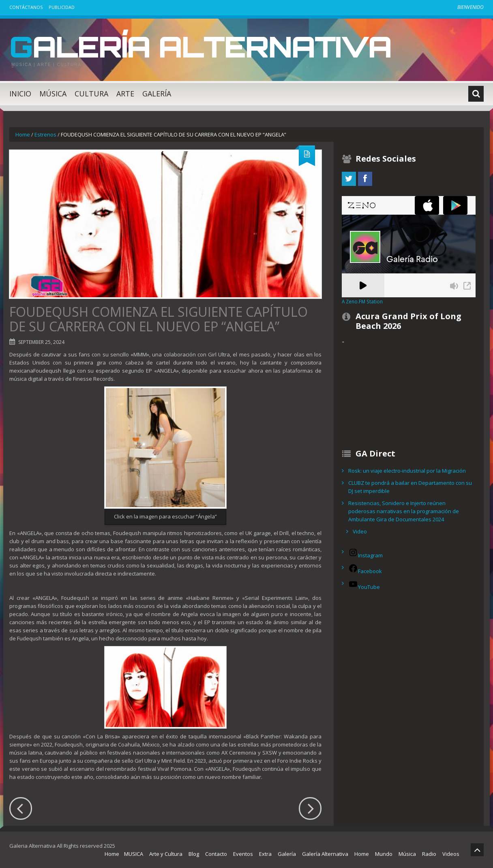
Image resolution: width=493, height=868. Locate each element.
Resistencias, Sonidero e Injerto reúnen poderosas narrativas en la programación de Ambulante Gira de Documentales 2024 (404, 511)
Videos (451, 854)
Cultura (91, 94)
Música (53, 94)
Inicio (20, 94)
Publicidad (62, 7)
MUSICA (134, 854)
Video (360, 531)
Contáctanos (26, 7)
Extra (265, 854)
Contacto (216, 854)
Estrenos (45, 134)
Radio (429, 854)
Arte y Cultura (166, 854)
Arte (125, 94)
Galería (157, 94)
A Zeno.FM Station (362, 301)
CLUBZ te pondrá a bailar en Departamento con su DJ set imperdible (410, 487)
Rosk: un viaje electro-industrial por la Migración (407, 471)
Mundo (384, 854)
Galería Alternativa (204, 46)
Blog (194, 854)
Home (23, 134)
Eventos (243, 854)
